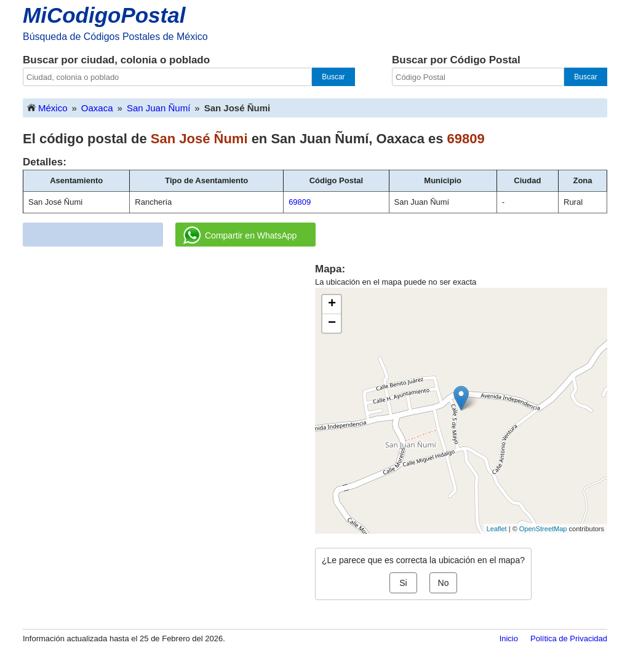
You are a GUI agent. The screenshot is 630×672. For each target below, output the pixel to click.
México (47, 107)
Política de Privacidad (569, 638)
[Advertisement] (169, 348)
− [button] (332, 323)
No (444, 583)
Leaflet (497, 529)
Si (403, 583)
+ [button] (332, 304)
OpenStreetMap (543, 529)
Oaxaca (97, 108)
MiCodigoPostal (104, 15)
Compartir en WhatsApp (240, 235)
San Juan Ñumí (158, 108)
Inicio (509, 638)
